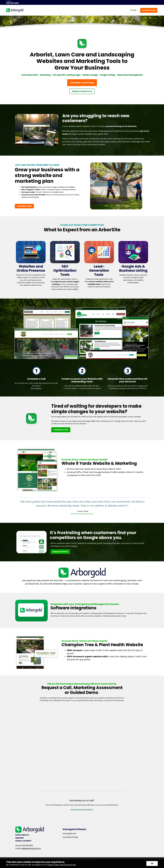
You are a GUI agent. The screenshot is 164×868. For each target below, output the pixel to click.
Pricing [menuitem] (133, 10)
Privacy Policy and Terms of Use (61, 865)
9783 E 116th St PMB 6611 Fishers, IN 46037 (23, 838)
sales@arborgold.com (31, 848)
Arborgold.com (69, 834)
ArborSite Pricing (70, 837)
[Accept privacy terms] (152, 863)
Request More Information (82, 809)
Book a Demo (36, 388)
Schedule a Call (149, 10)
